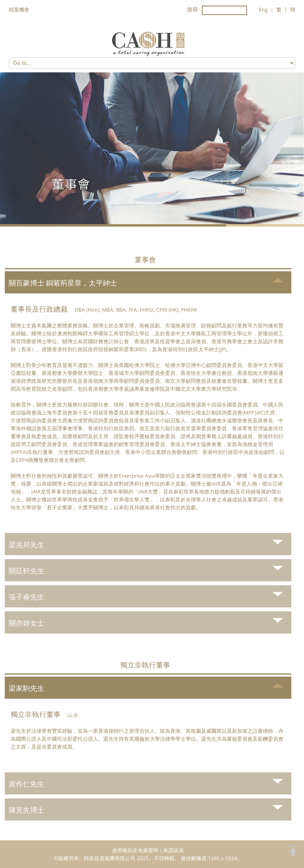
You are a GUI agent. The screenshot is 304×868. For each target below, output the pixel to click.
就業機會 (19, 9)
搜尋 (192, 9)
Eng (263, 9)
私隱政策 (174, 850)
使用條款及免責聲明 (135, 850)
